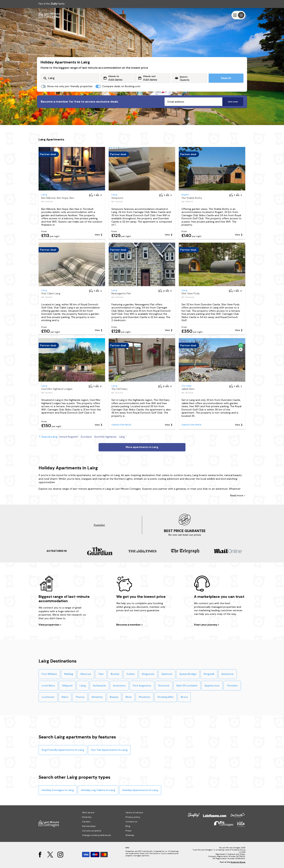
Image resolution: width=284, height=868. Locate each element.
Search (226, 78)
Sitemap (130, 835)
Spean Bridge (188, 674)
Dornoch (164, 686)
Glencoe (86, 674)
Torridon (232, 686)
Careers (86, 822)
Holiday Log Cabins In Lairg (98, 790)
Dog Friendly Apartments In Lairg (63, 750)
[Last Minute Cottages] (49, 15)
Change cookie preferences (97, 835)
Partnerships (89, 826)
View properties (49, 625)
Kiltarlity (97, 697)
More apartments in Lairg (142, 447)
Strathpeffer (166, 697)
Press (129, 831)
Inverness (119, 686)
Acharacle (99, 686)
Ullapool (67, 686)
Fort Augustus (142, 686)
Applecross (212, 686)
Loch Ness (48, 686)
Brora (184, 697)
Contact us (131, 822)
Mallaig (69, 674)
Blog (128, 826)
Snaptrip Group (238, 862)
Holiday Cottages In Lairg (58, 790)
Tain (101, 674)
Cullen (131, 674)
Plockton (145, 697)
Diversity (87, 817)
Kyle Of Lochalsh (187, 686)
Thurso (80, 697)
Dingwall (209, 674)
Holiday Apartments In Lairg (140, 790)
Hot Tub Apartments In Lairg (109, 750)
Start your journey (206, 625)
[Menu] (238, 15)
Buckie (115, 674)
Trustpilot (99, 525)
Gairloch (167, 674)
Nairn (65, 697)
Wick (129, 697)
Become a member (129, 625)
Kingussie (148, 674)
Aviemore (227, 674)
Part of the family (52, 4)
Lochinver (48, 697)
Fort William (49, 674)
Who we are (88, 813)
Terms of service (134, 813)
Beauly (114, 697)
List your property (92, 831)
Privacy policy (133, 817)
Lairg (83, 686)
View (97, 235)
